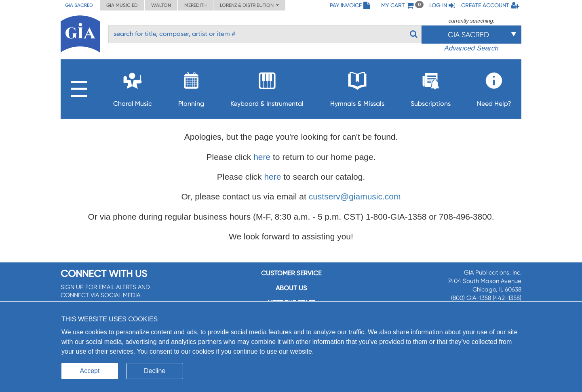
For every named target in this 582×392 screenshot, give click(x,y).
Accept (90, 371)
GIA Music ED (122, 5)
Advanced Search (471, 48)
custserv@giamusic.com (355, 196)
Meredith (195, 5)
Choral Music (133, 87)
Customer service (291, 273)
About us (291, 288)
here (262, 157)
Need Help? (494, 87)
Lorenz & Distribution (249, 5)
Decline (155, 371)
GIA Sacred (79, 5)
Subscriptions (431, 87)
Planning (191, 87)
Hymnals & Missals (357, 87)
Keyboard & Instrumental (267, 87)
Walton (161, 5)
